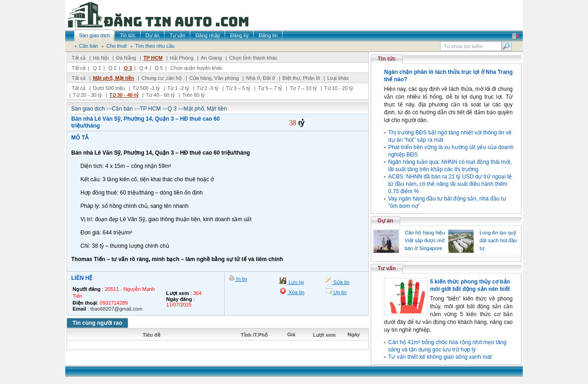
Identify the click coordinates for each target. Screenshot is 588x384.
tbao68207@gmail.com (116, 309)
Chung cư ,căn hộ (162, 78)
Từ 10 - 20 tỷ (339, 88)
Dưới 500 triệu (109, 88)
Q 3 (128, 68)
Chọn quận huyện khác (197, 68)
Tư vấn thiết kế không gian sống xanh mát (440, 357)
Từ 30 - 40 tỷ (124, 95)
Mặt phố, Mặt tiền (113, 78)
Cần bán (122, 109)
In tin (241, 279)
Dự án (385, 221)
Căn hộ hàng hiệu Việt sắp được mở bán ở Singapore (425, 240)
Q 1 (97, 68)
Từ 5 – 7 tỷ (270, 88)
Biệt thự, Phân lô (301, 78)
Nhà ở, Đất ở (261, 78)
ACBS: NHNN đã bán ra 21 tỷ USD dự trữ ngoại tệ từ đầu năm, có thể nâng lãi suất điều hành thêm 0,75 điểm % (450, 184)
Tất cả (79, 58)
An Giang (211, 58)
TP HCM (153, 58)
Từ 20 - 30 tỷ (88, 95)
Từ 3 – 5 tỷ (238, 88)
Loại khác (338, 78)
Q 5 (159, 68)
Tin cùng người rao (97, 323)
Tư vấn (387, 268)
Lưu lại (295, 282)
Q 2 (113, 68)
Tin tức (387, 59)
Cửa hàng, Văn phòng (214, 78)
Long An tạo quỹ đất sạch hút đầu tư (498, 240)
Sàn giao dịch (88, 109)
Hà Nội (101, 58)
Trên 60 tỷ (194, 95)
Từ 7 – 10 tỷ (303, 88)
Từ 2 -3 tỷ (208, 88)
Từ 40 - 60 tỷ (161, 95)
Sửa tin (341, 282)
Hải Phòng (182, 58)
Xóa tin (296, 292)
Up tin (339, 292)
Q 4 (143, 68)
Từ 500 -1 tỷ (146, 88)
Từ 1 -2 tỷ (178, 88)
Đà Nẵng (126, 58)
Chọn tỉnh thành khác (253, 58)
